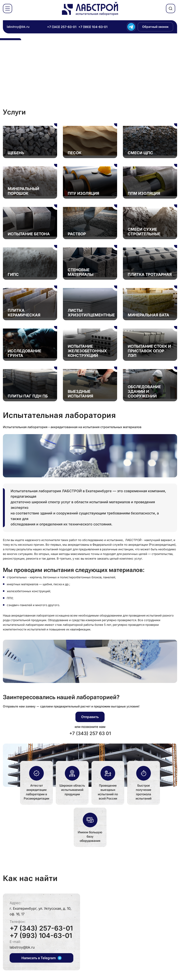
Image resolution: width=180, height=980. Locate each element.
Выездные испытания (80, 394)
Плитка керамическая (24, 313)
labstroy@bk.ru (18, 27)
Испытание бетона (29, 234)
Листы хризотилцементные (91, 313)
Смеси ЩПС (140, 153)
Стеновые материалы (81, 272)
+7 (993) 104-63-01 (93, 27)
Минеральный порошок (23, 191)
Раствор (77, 234)
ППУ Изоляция (83, 193)
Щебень (16, 153)
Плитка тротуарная (150, 274)
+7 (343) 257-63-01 (62, 27)
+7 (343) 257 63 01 (90, 733)
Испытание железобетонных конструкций (87, 351)
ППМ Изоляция (144, 193)
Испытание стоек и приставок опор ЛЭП (149, 351)
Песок (75, 153)
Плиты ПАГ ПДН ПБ (28, 396)
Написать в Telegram (41, 958)
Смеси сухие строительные (144, 232)
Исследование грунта (25, 353)
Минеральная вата (148, 315)
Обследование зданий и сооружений (144, 391)
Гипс (13, 274)
